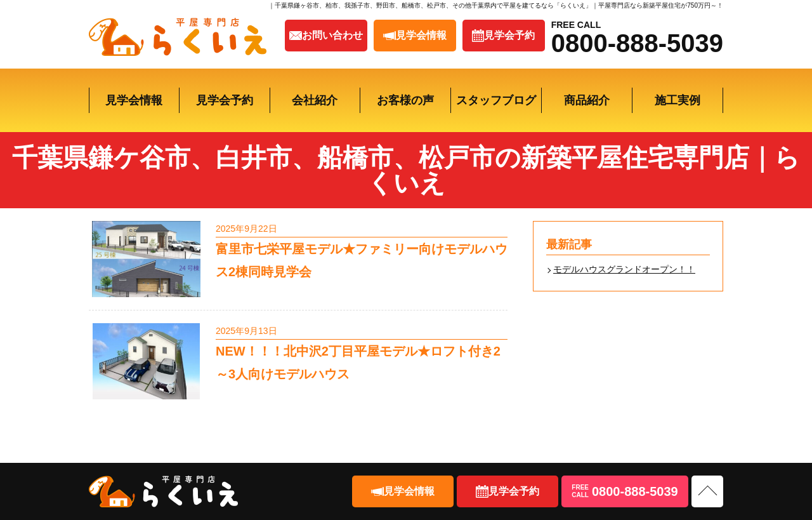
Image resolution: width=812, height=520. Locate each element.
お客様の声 (405, 100)
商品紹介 (587, 100)
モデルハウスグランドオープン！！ (624, 269)
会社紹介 (315, 100)
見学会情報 (134, 100)
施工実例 (678, 100)
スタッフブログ (496, 100)
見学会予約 (225, 100)
